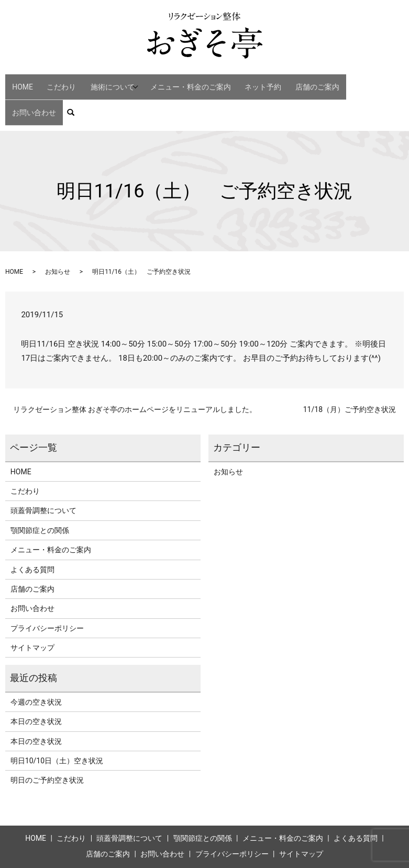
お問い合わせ (357, 82)
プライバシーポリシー (47, 593)
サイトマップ (32, 613)
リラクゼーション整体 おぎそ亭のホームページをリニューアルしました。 (135, 374)
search (397, 82)
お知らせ (58, 237)
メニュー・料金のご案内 (192, 82)
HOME (25, 82)
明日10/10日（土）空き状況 (57, 726)
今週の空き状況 (36, 667)
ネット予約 (258, 82)
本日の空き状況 (36, 687)
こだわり (57, 82)
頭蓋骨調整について (43, 476)
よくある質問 (32, 535)
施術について (108, 82)
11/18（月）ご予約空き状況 (350, 374)
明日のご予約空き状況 (47, 745)
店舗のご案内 (306, 82)
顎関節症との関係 (40, 495)
